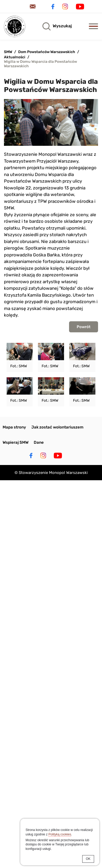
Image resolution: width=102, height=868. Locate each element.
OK (88, 859)
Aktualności (15, 57)
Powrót (84, 327)
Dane (39, 442)
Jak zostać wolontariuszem (57, 427)
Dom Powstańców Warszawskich (47, 52)
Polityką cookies (60, 834)
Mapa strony (14, 427)
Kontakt (33, 6)
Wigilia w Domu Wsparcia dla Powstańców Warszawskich (40, 64)
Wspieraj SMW (16, 442)
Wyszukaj (62, 26)
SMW (8, 52)
